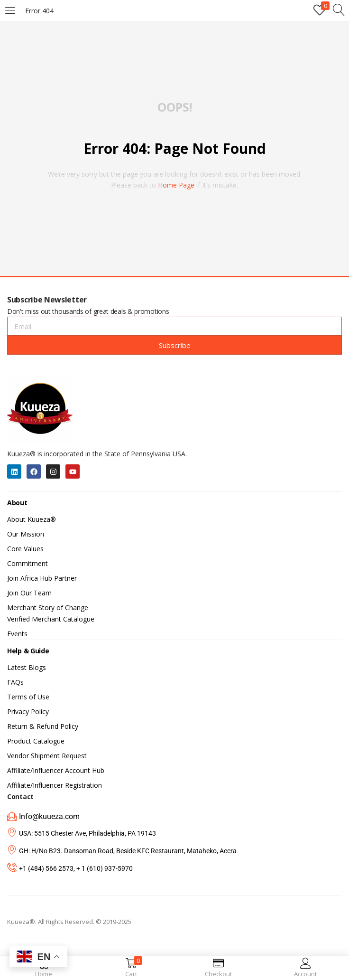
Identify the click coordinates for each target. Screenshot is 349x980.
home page (176, 185)
